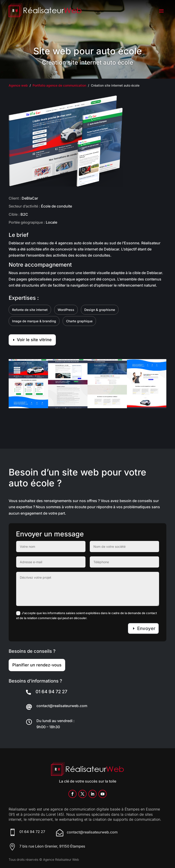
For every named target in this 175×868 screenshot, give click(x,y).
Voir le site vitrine (34, 340)
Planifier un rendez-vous (37, 665)
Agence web (18, 85)
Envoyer (146, 628)
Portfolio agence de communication (59, 85)
